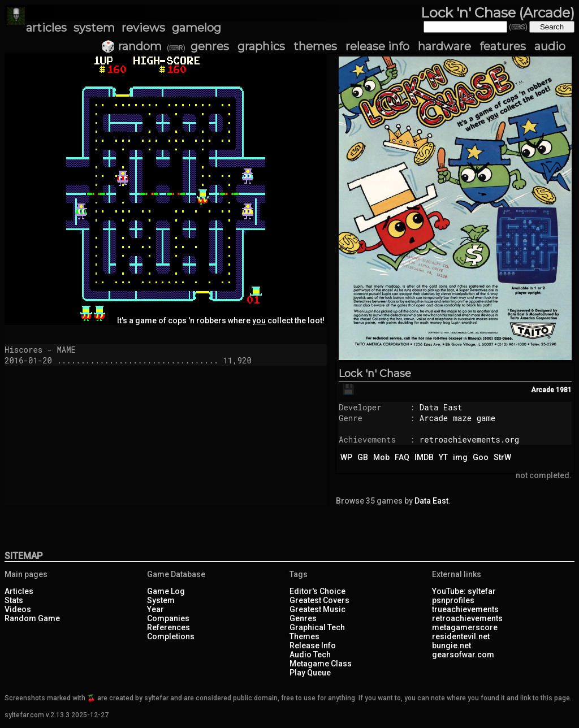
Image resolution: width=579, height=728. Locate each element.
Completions (171, 636)
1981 (564, 390)
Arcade (543, 390)
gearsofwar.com (463, 655)
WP (346, 457)
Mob (381, 457)
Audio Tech (310, 655)
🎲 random (131, 46)
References (168, 627)
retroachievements (467, 618)
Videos (18, 609)
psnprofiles (453, 600)
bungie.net (451, 645)
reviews (143, 28)
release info (377, 46)
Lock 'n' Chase (375, 374)
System (161, 600)
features (503, 46)
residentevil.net (461, 636)
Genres (303, 618)
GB (363, 457)
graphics (261, 46)
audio (550, 46)
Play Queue (310, 673)
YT (443, 457)
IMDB (424, 457)
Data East (441, 407)
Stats (14, 600)
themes (315, 46)
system (94, 28)
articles (46, 28)
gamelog (196, 28)
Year (155, 609)
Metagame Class (321, 664)
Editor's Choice (317, 591)
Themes (304, 636)
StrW (502, 457)
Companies (168, 618)
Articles (19, 591)
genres (210, 46)
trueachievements (465, 609)
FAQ (402, 457)
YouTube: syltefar (464, 591)
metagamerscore (465, 627)
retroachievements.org (469, 439)
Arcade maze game (457, 418)
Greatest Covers (319, 600)
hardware (444, 46)
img (460, 457)
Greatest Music (317, 609)
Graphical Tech (317, 627)
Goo (481, 457)
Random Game (32, 618)
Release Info (313, 645)
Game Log (166, 591)
